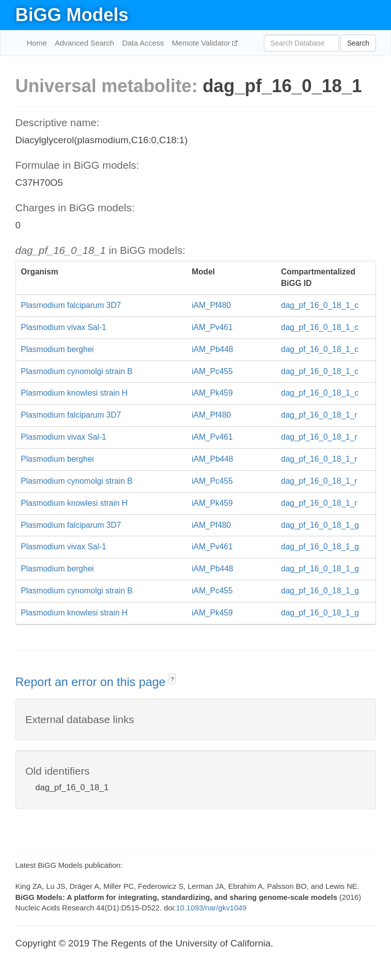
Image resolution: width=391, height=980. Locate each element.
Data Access (143, 43)
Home (37, 43)
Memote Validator (202, 43)
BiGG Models (72, 15)
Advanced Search (85, 43)
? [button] (172, 680)
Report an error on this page (92, 682)
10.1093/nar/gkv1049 (211, 908)
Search (358, 43)
